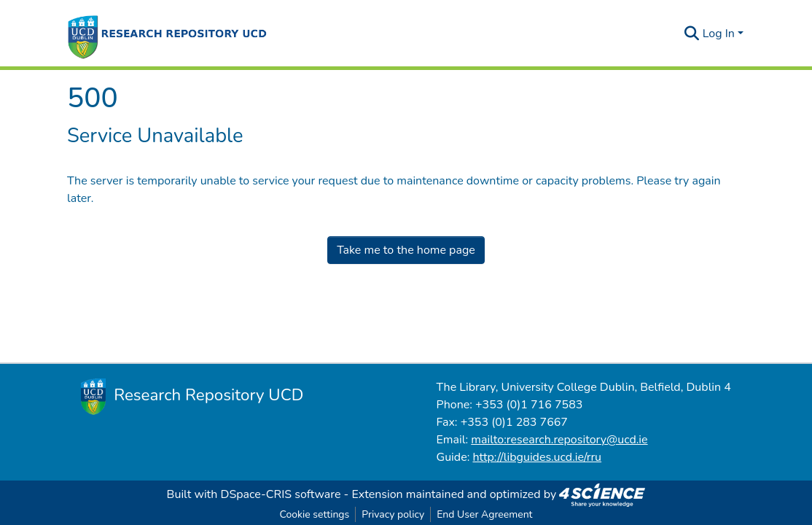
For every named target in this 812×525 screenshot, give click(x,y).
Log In (719, 34)
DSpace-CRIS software (281, 494)
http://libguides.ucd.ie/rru (537, 457)
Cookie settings (314, 514)
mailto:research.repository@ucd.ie (559, 440)
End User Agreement (484, 514)
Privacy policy (393, 514)
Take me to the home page (406, 250)
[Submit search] (692, 34)
